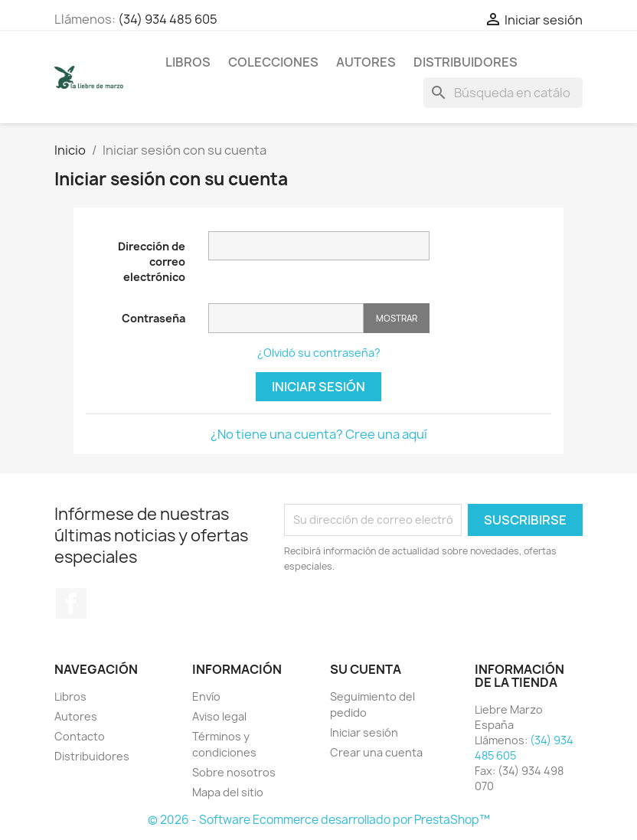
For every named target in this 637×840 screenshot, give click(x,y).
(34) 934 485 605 (168, 19)
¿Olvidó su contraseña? (319, 353)
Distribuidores (465, 62)
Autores (366, 62)
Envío (206, 696)
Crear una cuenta (376, 752)
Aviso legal (219, 716)
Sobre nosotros (234, 772)
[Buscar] (503, 93)
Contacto (80, 736)
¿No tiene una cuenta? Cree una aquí (319, 434)
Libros (188, 62)
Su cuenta (366, 669)
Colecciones (273, 62)
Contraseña (154, 318)
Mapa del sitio (228, 792)
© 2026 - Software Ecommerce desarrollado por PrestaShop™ (319, 820)
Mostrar (397, 318)
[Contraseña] (286, 318)
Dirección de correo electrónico (152, 261)
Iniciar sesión (318, 387)
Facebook (71, 603)
